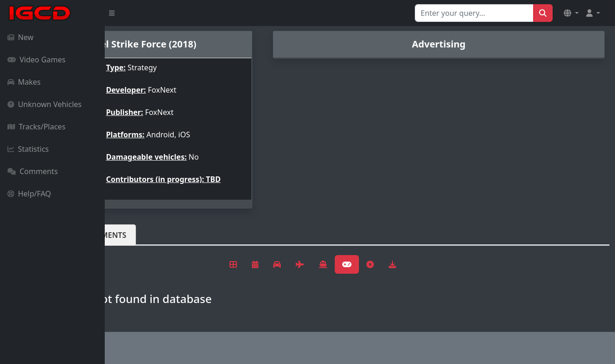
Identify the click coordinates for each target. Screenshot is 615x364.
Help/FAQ (29, 194)
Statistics (28, 149)
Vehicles (139, 235)
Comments (33, 171)
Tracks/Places (37, 127)
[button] (571, 13)
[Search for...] (474, 13)
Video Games (37, 60)
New (20, 37)
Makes (24, 82)
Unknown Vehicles (44, 104)
